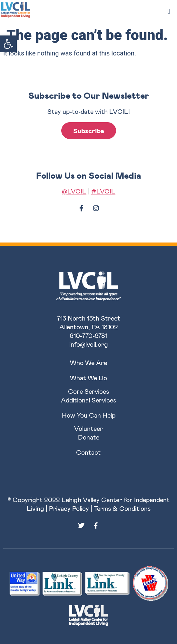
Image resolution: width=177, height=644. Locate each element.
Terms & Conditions (122, 508)
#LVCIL (103, 191)
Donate (89, 437)
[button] (8, 44)
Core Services (88, 391)
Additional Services (88, 400)
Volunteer (88, 428)
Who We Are (88, 362)
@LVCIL (74, 191)
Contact (88, 452)
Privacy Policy (69, 508)
